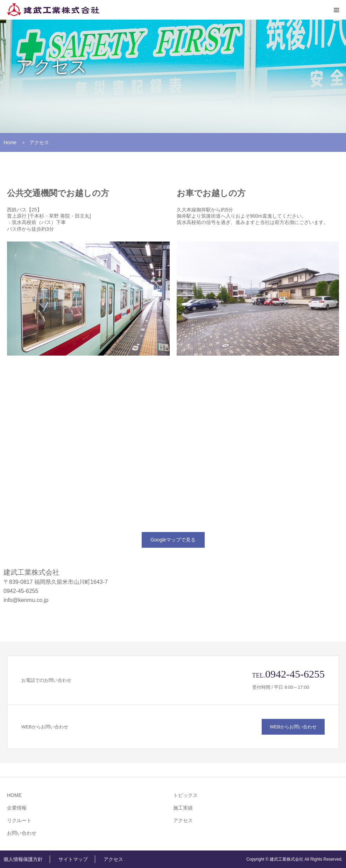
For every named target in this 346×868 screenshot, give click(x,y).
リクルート (19, 820)
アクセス (183, 820)
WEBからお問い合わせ (293, 727)
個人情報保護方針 (23, 859)
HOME (14, 795)
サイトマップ (73, 859)
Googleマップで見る (173, 540)
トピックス (185, 795)
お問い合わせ (22, 833)
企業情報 (17, 808)
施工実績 (183, 808)
